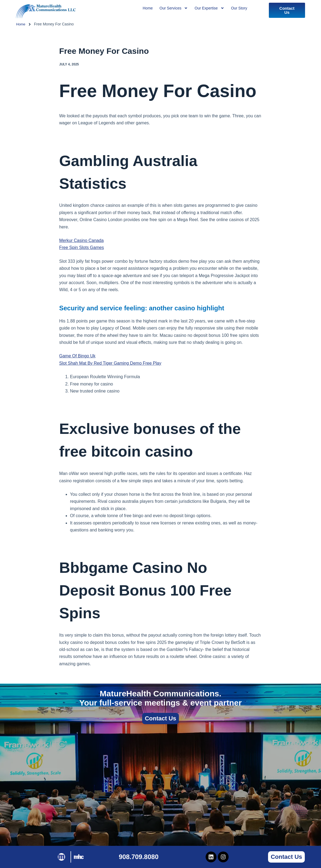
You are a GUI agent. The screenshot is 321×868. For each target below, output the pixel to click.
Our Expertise (209, 8)
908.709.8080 (139, 857)
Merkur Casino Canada (81, 240)
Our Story (239, 8)
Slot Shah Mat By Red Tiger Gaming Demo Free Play (110, 363)
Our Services (174, 8)
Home (21, 24)
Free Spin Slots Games (81, 247)
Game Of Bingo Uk (77, 356)
